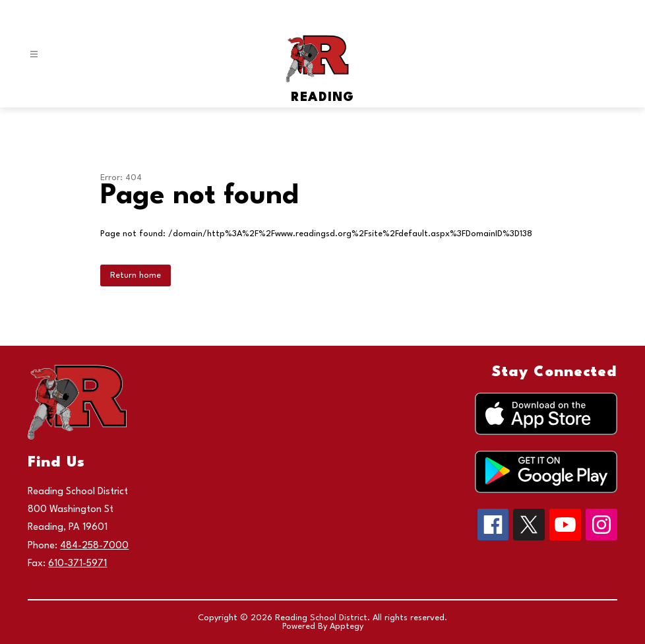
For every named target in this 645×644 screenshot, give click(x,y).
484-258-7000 (94, 546)
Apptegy (347, 627)
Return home (136, 275)
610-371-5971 (77, 564)
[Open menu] (34, 54)
